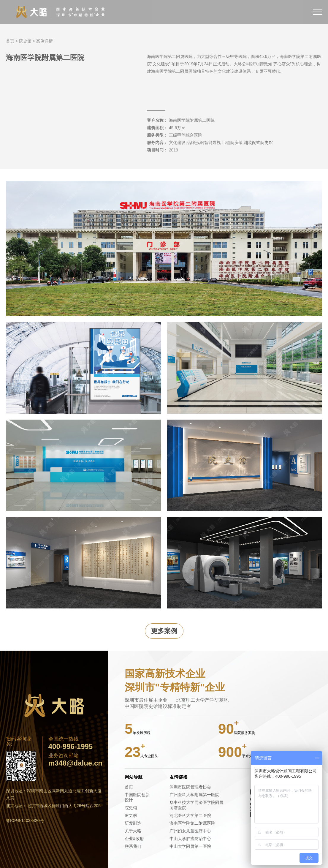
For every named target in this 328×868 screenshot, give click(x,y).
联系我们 (133, 846)
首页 (10, 41)
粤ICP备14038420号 (25, 820)
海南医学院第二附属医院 (192, 823)
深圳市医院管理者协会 (190, 787)
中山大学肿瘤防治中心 (190, 839)
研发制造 (133, 823)
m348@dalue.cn (75, 763)
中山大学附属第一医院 (190, 846)
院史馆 (25, 41)
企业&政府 (134, 839)
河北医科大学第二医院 (190, 815)
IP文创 (131, 815)
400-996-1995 (70, 747)
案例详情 (45, 41)
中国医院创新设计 (137, 797)
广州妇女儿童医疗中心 (190, 831)
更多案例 (164, 631)
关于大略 (133, 831)
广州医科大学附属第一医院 (194, 795)
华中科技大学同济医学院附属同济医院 (197, 805)
